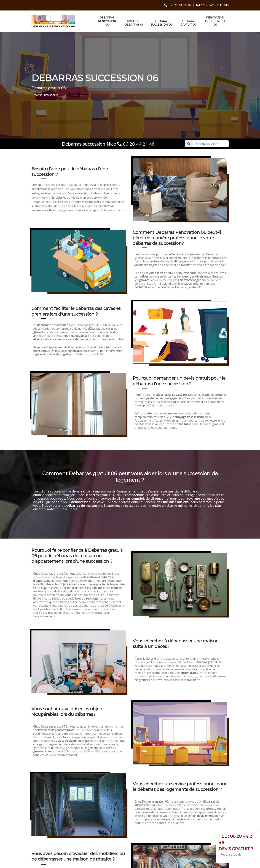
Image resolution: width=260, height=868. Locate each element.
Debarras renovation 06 (107, 21)
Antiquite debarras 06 (134, 23)
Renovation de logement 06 (215, 21)
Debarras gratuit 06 (188, 23)
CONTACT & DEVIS (215, 5)
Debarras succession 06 (161, 23)
